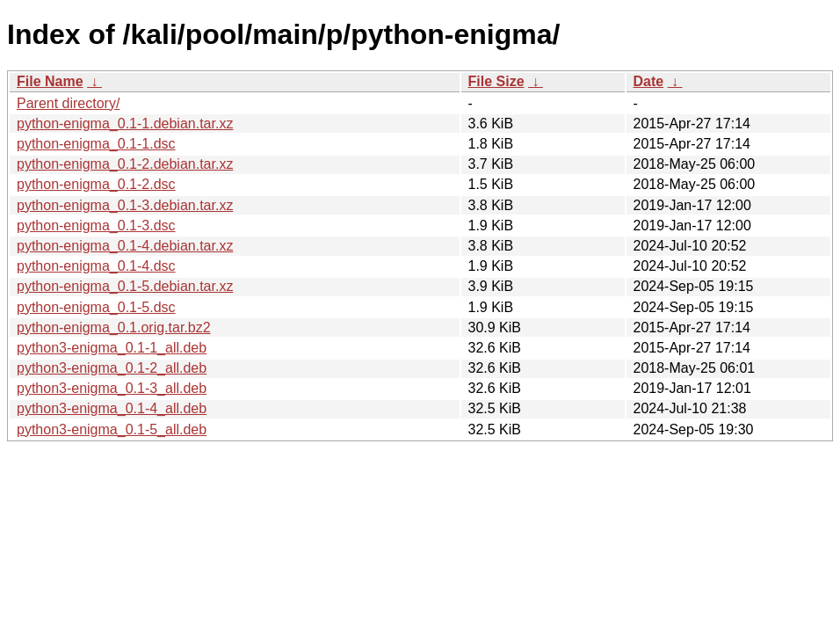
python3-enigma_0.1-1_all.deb (112, 348)
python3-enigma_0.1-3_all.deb (112, 388)
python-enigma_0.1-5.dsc (96, 307)
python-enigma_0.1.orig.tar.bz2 (114, 327)
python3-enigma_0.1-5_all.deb (112, 429)
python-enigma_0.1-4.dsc (96, 266)
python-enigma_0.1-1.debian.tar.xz (125, 124)
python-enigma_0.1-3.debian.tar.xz (125, 205)
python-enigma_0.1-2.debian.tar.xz (125, 164)
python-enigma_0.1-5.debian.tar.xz (125, 286)
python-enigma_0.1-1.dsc (96, 144)
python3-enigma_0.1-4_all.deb (112, 408)
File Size (496, 81)
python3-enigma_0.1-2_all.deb (112, 368)
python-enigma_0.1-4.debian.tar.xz (125, 246)
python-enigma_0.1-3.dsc (96, 226)
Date (649, 81)
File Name (50, 81)
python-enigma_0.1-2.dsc (96, 184)
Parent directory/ (68, 103)
